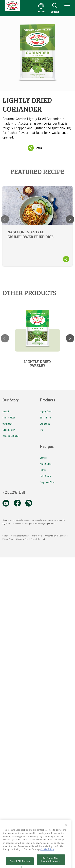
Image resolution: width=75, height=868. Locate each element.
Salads (43, 470)
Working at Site (22, 539)
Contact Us (45, 424)
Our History (7, 424)
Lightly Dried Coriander (37, 54)
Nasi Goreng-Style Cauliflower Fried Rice (37, 226)
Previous (5, 219)
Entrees (43, 458)
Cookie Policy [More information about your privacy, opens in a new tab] (47, 856)
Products (48, 401)
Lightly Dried (46, 411)
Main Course (46, 464)
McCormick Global (11, 436)
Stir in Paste (46, 417)
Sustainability (9, 430)
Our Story (11, 401)
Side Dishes (45, 476)
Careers (6, 535)
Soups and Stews (48, 482)
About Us (7, 411)
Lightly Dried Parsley (37, 363)
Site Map (62, 535)
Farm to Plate (9, 417)
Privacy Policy (51, 535)
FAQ (42, 430)
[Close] (66, 832)
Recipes (47, 447)
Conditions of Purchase (21, 535)
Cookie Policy (37, 535)
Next (70, 219)
